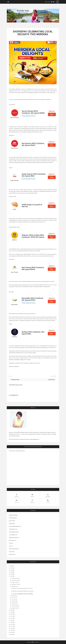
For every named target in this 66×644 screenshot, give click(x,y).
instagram (48, 495)
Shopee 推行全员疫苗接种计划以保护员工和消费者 (22, 594)
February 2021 (15, 606)
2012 (11, 626)
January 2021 (14, 608)
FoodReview (12, 529)
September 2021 (15, 584)
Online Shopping (13, 538)
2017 (11, 616)
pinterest (32, 501)
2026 (11, 566)
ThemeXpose (37, 642)
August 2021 (14, 586)
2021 (11, 576)
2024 (11, 570)
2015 (11, 620)
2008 (11, 634)
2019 (11, 612)
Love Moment (12, 535)
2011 (11, 628)
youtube (48, 501)
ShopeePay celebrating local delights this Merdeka (22, 591)
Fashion (11, 524)
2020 (11, 610)
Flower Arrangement (14, 526)
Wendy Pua (29, 38)
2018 (11, 614)
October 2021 (14, 582)
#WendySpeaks (13, 515)
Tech (10, 543)
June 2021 (14, 598)
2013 (11, 624)
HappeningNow (13, 532)
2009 (11, 632)
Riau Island (12, 540)
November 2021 (15, 580)
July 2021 (13, 596)
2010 (11, 630)
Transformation (13, 549)
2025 (11, 568)
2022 (11, 574)
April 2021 (14, 602)
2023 (11, 572)
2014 (11, 622)
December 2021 (15, 578)
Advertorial (12, 518)
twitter (32, 495)
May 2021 (14, 600)
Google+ (17, 501)
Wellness (11, 554)
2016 (11, 618)
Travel (11, 552)
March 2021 (14, 604)
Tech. (10, 546)
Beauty (11, 521)
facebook (17, 495)
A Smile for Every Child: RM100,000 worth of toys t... (22, 588)
